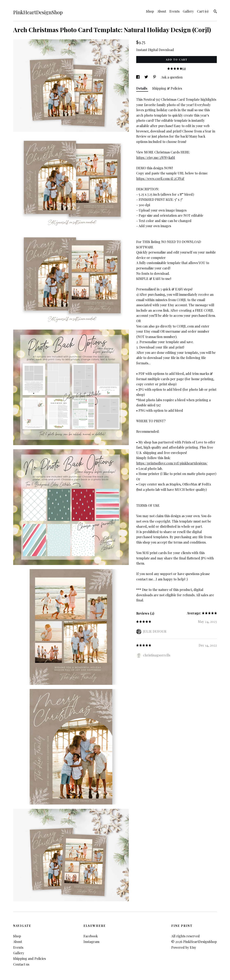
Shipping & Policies (167, 88)
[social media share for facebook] (138, 77)
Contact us (21, 964)
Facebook (91, 936)
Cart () (203, 11)
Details (142, 88)
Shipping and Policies (29, 958)
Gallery (188, 11)
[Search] (215, 12)
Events (174, 11)
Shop (150, 11)
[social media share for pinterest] (155, 77)
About (162, 11)
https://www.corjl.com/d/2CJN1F (160, 178)
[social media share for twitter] (147, 77)
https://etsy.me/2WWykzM (156, 157)
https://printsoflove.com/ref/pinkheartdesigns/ (172, 463)
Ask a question (172, 77)
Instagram (91, 942)
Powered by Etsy (184, 947)
